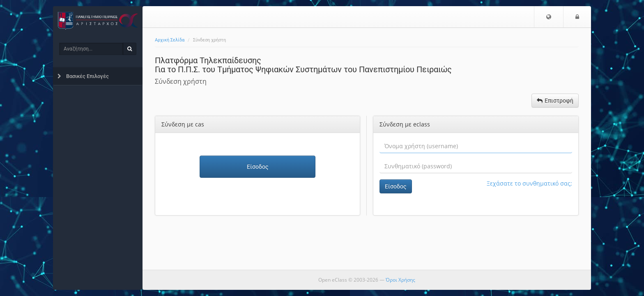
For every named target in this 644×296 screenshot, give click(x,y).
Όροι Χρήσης (400, 280)
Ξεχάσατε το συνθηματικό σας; (529, 183)
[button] (549, 17)
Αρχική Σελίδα (170, 40)
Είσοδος (258, 167)
